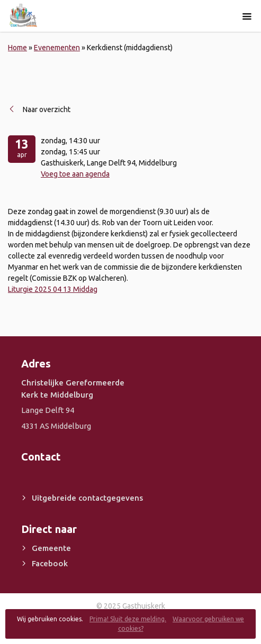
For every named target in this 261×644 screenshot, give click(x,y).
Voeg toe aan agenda (75, 174)
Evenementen (57, 48)
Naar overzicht (47, 109)
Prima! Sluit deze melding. (128, 619)
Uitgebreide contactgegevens (87, 498)
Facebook (50, 563)
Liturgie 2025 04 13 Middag (53, 289)
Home (17, 48)
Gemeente (51, 548)
